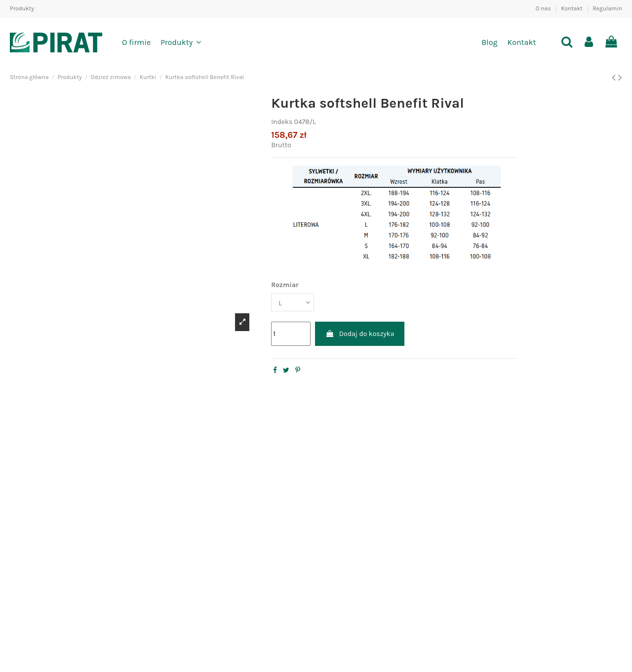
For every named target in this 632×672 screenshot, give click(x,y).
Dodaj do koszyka (360, 334)
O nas (544, 8)
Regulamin (607, 8)
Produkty (22, 8)
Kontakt (572, 8)
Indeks (282, 122)
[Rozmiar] (293, 302)
